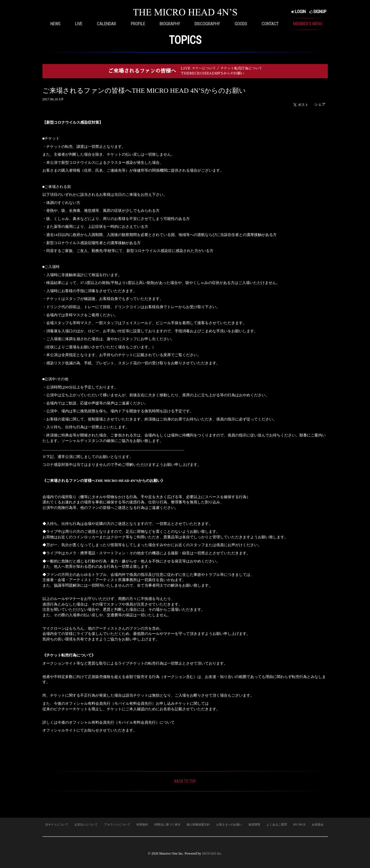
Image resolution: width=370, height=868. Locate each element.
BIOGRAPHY (170, 24)
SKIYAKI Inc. (212, 853)
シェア (320, 104)
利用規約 (142, 824)
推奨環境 (254, 824)
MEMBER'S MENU (308, 24)
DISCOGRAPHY (207, 24)
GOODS (241, 24)
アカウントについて (117, 824)
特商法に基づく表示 (167, 824)
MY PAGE (299, 824)
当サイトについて (57, 824)
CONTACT (270, 24)
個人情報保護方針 (198, 824)
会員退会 (318, 824)
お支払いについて (86, 824)
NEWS (55, 24)
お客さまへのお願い (229, 824)
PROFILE (138, 24)
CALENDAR (106, 24)
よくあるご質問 (277, 824)
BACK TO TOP (185, 781)
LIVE (79, 24)
